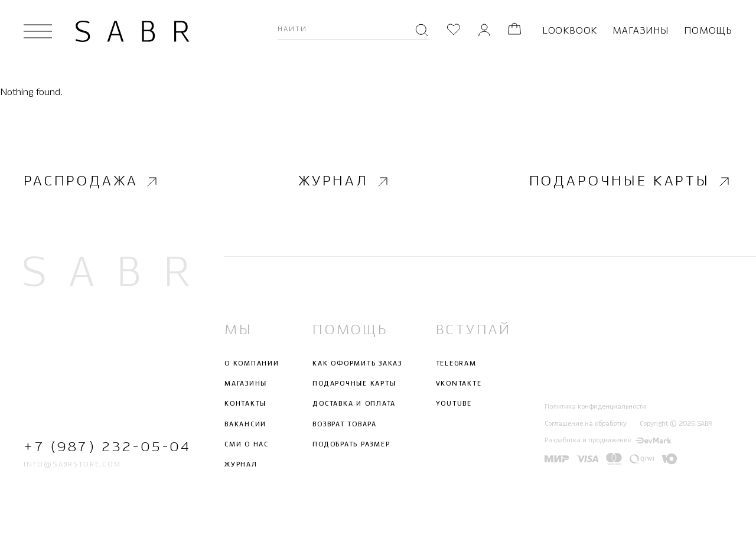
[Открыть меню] (38, 31)
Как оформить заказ (357, 364)
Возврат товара (345, 425)
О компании (252, 364)
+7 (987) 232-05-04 (106, 447)
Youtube (454, 404)
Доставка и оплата (354, 404)
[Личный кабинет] (484, 31)
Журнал (345, 182)
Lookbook (570, 31)
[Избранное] (454, 31)
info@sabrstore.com (72, 465)
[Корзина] (514, 31)
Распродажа (92, 182)
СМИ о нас (247, 445)
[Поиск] (422, 31)
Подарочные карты (631, 182)
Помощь (708, 31)
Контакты (245, 404)
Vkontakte (459, 384)
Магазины (640, 31)
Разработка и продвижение (608, 441)
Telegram (456, 364)
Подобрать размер (351, 445)
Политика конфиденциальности (595, 407)
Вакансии (245, 425)
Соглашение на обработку (586, 424)
